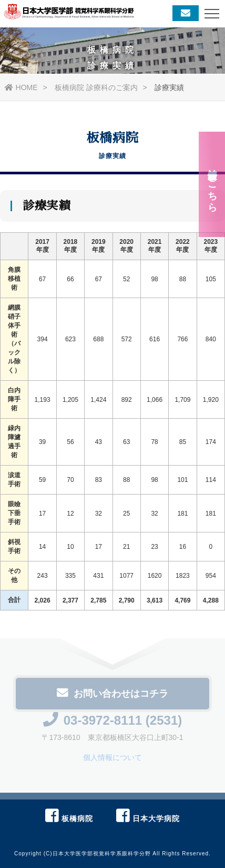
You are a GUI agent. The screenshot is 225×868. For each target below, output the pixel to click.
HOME (21, 87)
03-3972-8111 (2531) (113, 722)
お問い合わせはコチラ (112, 695)
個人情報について (112, 759)
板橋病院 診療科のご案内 (96, 87)
